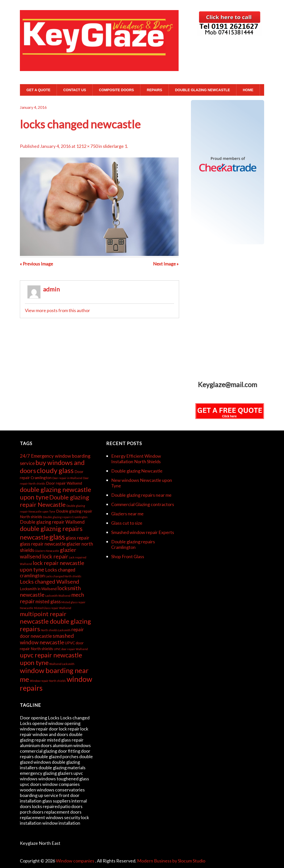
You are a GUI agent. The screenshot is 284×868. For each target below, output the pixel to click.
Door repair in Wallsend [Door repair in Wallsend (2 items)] (67, 478)
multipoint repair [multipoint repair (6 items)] (43, 614)
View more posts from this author (57, 310)
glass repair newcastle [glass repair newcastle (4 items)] (43, 544)
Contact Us (75, 90)
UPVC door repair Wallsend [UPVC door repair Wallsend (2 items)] (71, 649)
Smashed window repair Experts (143, 532)
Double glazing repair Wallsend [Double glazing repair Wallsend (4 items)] (52, 522)
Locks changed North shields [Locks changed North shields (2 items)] (63, 576)
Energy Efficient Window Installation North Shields (136, 459)
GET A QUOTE (38, 90)
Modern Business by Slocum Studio (171, 861)
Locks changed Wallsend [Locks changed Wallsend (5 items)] (50, 582)
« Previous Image (36, 264)
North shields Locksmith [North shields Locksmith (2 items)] (56, 630)
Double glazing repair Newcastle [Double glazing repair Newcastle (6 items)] (54, 501)
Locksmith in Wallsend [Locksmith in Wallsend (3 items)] (38, 589)
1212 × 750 (87, 146)
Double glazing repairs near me (141, 495)
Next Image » (166, 264)
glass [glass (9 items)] (57, 537)
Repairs (154, 90)
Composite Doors (116, 90)
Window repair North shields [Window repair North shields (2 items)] (48, 681)
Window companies (75, 861)
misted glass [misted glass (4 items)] (48, 602)
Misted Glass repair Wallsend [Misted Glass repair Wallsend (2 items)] (53, 608)
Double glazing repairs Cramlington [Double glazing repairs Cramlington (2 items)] (65, 517)
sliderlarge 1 (115, 146)
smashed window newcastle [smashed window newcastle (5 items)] (47, 639)
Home (248, 90)
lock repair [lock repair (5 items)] (55, 556)
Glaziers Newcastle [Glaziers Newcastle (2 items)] (47, 551)
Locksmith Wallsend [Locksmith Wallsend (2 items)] (58, 596)
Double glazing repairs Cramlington (133, 544)
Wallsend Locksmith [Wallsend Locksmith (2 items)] (62, 664)
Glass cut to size (127, 523)
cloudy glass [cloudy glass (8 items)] (55, 470)
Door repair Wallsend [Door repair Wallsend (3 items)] (64, 483)
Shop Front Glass (128, 556)
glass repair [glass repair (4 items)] (77, 538)
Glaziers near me (127, 514)
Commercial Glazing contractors (143, 504)
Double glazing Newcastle (203, 90)
